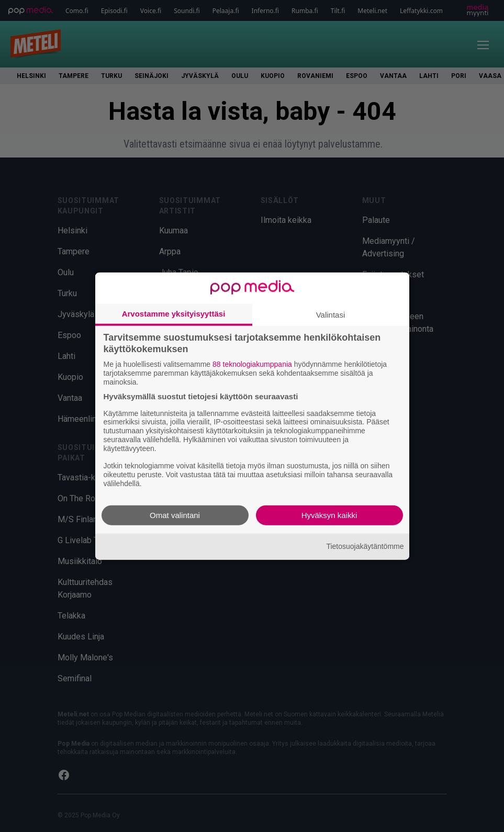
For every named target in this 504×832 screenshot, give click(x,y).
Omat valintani (175, 515)
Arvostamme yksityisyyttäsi (174, 314)
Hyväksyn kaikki (329, 515)
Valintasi (331, 315)
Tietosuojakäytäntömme (365, 546)
